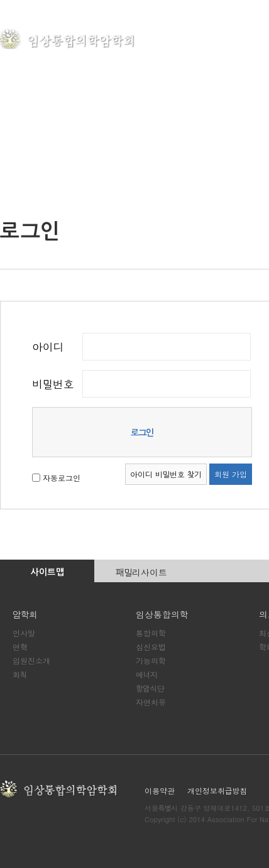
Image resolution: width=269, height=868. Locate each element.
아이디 (48, 347)
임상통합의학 (162, 614)
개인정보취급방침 (217, 790)
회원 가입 (231, 474)
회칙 (20, 674)
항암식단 (150, 688)
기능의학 (151, 660)
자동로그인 (62, 477)
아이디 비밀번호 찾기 (166, 474)
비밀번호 (53, 384)
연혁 (20, 647)
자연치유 (151, 702)
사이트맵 (47, 572)
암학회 (194, 40)
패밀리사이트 (141, 572)
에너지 (147, 674)
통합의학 (151, 633)
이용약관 (160, 790)
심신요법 (151, 647)
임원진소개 (31, 660)
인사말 (24, 633)
